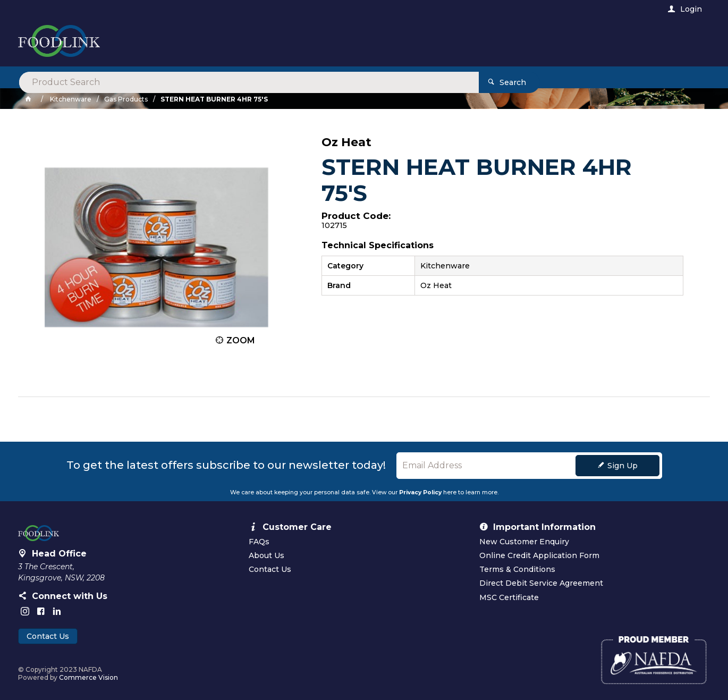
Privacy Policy (420, 492)
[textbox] (320, 43)
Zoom (241, 340)
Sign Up (623, 466)
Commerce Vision (88, 677)
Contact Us (48, 636)
